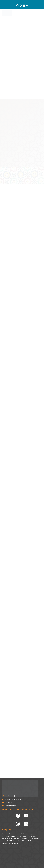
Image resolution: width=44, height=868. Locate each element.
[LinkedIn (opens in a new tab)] (24, 5)
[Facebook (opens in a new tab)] (17, 5)
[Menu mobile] (39, 13)
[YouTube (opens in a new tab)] (27, 5)
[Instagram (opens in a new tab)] (21, 5)
